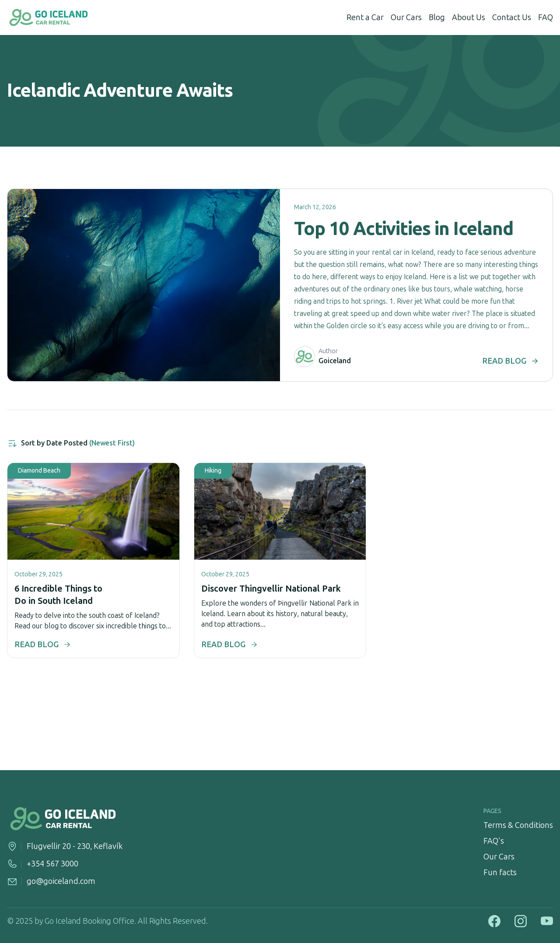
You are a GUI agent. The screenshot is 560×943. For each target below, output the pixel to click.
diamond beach (39, 471)
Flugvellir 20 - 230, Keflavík (75, 846)
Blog (437, 18)
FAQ (546, 18)
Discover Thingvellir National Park (271, 589)
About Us (469, 18)
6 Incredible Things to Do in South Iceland (58, 595)
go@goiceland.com (61, 881)
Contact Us (512, 18)
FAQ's (494, 841)
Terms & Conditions (518, 825)
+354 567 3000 (52, 864)
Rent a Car (365, 18)
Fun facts (500, 873)
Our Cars (406, 18)
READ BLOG (510, 361)
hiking (213, 471)
